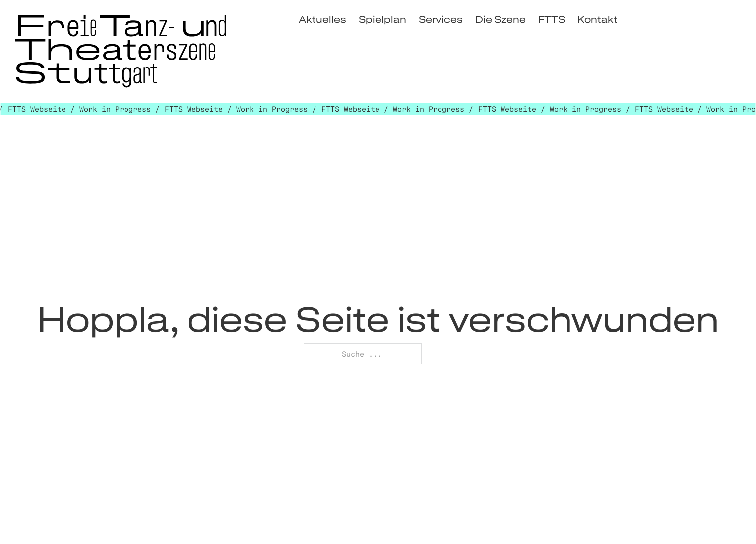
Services (441, 19)
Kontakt (598, 19)
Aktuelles (322, 19)
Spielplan (382, 19)
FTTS (552, 19)
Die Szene (501, 19)
